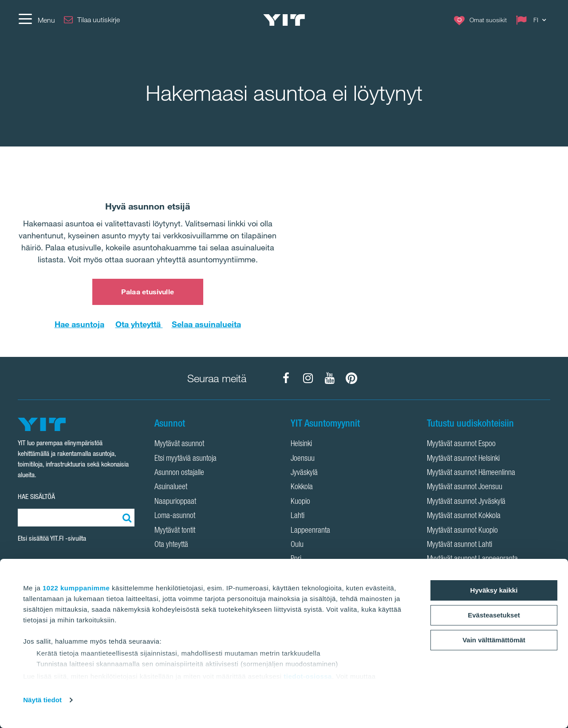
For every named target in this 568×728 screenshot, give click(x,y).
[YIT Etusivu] (284, 20)
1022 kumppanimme (76, 588)
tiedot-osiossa (308, 676)
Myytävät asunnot (179, 444)
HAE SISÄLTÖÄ (36, 497)
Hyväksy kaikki (494, 590)
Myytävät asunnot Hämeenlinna (471, 473)
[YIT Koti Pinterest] (351, 378)
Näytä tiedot (42, 700)
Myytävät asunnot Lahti (460, 545)
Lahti (298, 516)
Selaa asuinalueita (206, 324)
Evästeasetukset (494, 615)
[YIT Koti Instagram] (308, 378)
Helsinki (301, 444)
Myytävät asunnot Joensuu (465, 487)
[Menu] (36, 20)
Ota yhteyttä (139, 324)
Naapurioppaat (175, 502)
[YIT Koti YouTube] (330, 378)
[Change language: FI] (533, 20)
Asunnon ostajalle (179, 473)
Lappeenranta (310, 531)
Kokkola (302, 487)
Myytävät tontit (175, 531)
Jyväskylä (304, 473)
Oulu (297, 545)
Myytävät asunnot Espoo (461, 444)
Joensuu (303, 459)
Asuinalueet (171, 487)
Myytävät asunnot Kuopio (462, 531)
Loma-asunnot (175, 516)
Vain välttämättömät (494, 640)
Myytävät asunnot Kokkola (464, 516)
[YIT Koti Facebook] (286, 378)
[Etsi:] (126, 518)
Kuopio (300, 502)
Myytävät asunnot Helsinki (463, 459)
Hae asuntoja (79, 324)
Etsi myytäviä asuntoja (185, 459)
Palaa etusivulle (148, 292)
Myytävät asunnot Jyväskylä (466, 502)
